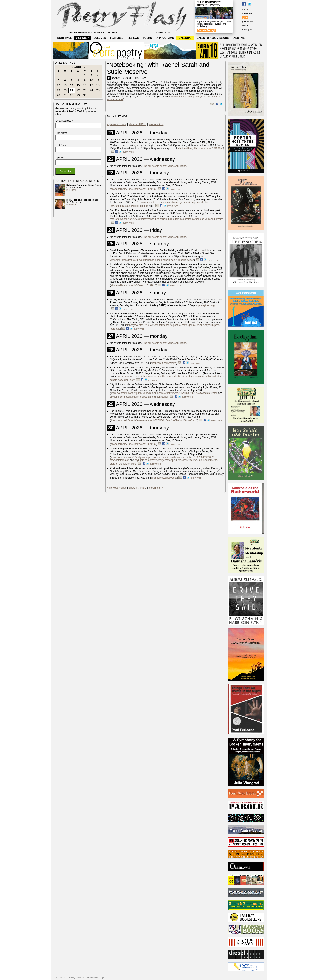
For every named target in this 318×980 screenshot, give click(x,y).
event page (128, 152)
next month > (156, 124)
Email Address (64, 121)
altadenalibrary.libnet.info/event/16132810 (134, 285)
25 (98, 90)
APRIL (78, 67)
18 (98, 85)
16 (85, 85)
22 (78, 90)
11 (98, 80)
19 (58, 90)
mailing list (248, 29)
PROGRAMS (165, 38)
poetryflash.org (206, 305)
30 (85, 95)
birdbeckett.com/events (164, 363)
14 (72, 85)
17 (91, 85)
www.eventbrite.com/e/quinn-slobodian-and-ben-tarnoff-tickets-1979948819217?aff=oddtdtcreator (164, 393)
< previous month (116, 124)
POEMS (147, 38)
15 (78, 85)
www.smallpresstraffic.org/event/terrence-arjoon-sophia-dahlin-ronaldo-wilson (152, 260)
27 (65, 95)
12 (58, 85)
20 (65, 90)
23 (85, 90)
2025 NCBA (83, 38)
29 (78, 95)
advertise (247, 13)
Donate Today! (206, 30)
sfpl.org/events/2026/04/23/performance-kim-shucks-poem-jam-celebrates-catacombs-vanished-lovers (166, 219)
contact (246, 25)
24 (91, 90)
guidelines (247, 22)
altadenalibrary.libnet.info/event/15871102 (134, 189)
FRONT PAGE (64, 38)
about (245, 9)
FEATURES (117, 38)
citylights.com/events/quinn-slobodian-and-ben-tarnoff (139, 397)
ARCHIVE (239, 38)
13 (65, 85)
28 (72, 95)
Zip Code (60, 158)
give (245, 17)
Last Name (61, 145)
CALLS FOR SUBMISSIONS (213, 38)
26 (58, 95)
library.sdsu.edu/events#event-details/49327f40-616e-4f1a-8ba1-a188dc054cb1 (154, 420)
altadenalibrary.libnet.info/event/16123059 (200, 148)
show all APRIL (137, 124)
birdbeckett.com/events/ (164, 478)
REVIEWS (133, 38)
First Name (61, 133)
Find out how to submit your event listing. (165, 166)
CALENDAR (186, 38)
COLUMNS (100, 38)
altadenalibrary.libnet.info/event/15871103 (134, 444)
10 (91, 80)
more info (71, 190)
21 (72, 90)
